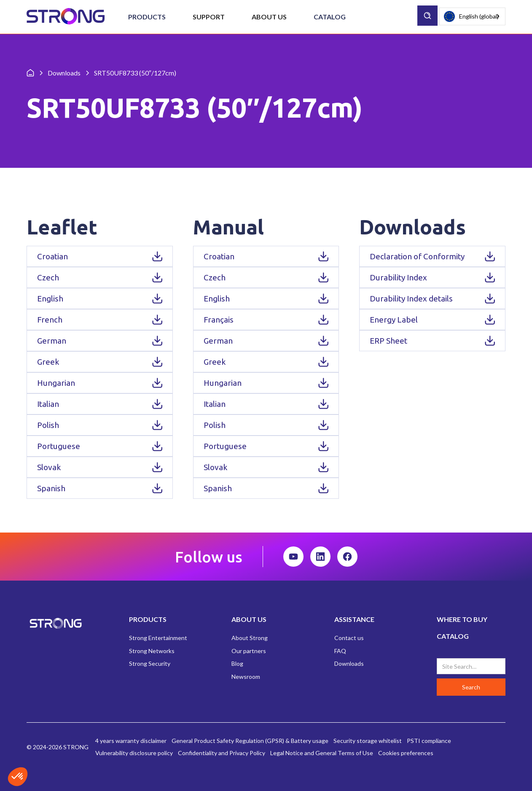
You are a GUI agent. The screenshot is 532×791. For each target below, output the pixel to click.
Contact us (349, 638)
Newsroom (246, 677)
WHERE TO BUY (462, 619)
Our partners (249, 651)
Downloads (349, 663)
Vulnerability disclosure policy (134, 753)
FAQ (340, 651)
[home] (66, 17)
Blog (237, 663)
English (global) (471, 17)
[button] (147, 17)
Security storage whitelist (368, 741)
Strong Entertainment (158, 638)
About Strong (250, 638)
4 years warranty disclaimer (131, 741)
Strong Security (150, 663)
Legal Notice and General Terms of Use (322, 753)
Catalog (330, 17)
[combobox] (472, 16)
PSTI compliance (429, 741)
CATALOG (453, 636)
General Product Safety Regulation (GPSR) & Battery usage (250, 741)
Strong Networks (152, 651)
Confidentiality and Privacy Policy (222, 753)
